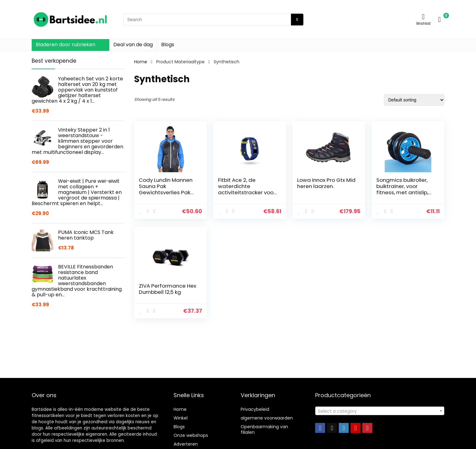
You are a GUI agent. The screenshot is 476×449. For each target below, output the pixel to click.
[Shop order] (414, 100)
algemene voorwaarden (267, 418)
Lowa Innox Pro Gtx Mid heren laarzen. (326, 183)
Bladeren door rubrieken (66, 45)
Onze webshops (191, 435)
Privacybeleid (255, 409)
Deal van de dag (133, 45)
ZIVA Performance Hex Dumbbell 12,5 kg (168, 289)
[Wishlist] (423, 17)
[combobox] (380, 411)
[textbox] (380, 411)
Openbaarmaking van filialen (264, 429)
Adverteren (186, 444)
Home (141, 62)
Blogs (168, 45)
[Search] (297, 20)
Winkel (181, 418)
